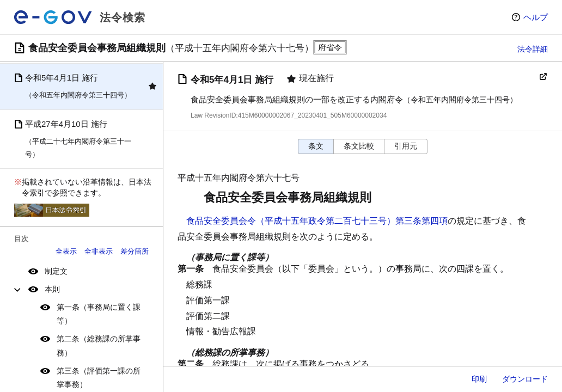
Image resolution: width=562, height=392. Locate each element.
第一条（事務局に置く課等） (99, 314)
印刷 (479, 379)
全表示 (66, 251)
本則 (52, 289)
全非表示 (99, 251)
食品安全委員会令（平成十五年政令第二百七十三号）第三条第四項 (317, 221)
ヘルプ (536, 17)
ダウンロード (525, 379)
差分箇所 (135, 251)
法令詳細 (533, 49)
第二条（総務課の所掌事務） (99, 345)
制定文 (56, 271)
